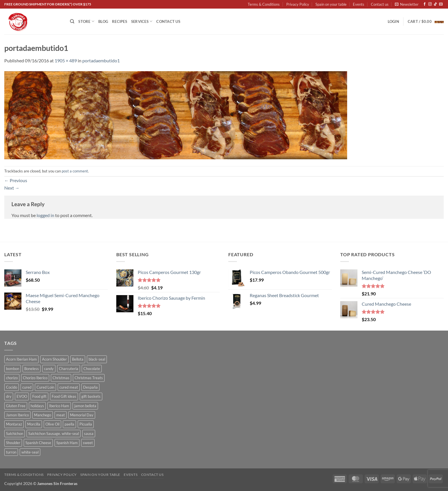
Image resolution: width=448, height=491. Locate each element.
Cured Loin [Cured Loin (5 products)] (45, 387)
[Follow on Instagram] (430, 4)
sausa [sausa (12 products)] (89, 434)
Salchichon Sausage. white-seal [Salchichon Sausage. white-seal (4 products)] (54, 434)
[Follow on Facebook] (425, 4)
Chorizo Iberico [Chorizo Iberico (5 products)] (35, 378)
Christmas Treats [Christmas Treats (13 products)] (89, 378)
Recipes (120, 21)
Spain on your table (331, 4)
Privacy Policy (298, 4)
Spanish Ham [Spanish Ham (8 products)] (67, 443)
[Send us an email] (441, 4)
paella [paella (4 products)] (69, 424)
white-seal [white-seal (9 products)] (30, 452)
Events (359, 4)
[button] (407, 4)
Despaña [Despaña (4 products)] (90, 387)
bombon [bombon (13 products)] (13, 369)
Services (142, 21)
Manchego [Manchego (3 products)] (43, 415)
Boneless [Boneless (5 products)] (32, 369)
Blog (103, 21)
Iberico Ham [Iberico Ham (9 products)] (59, 406)
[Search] (72, 21)
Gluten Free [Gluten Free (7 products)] (16, 406)
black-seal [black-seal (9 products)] (97, 359)
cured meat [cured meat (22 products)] (69, 387)
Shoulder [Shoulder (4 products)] (13, 443)
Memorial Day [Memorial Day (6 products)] (82, 415)
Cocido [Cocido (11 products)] (12, 387)
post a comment (75, 171)
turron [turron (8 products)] (11, 452)
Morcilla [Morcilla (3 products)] (34, 424)
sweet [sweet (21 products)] (88, 443)
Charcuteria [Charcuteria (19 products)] (69, 369)
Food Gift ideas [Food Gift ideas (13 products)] (64, 396)
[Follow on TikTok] (435, 4)
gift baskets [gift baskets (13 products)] (91, 396)
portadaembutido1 (101, 60)
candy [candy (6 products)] (49, 369)
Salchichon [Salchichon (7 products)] (15, 434)
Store (86, 21)
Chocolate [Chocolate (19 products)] (92, 369)
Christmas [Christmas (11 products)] (61, 378)
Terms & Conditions (264, 4)
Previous (16, 180)
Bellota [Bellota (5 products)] (78, 359)
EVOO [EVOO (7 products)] (22, 396)
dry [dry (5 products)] (9, 396)
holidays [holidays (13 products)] (37, 406)
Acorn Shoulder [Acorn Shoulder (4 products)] (54, 359)
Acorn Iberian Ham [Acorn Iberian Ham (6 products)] (21, 359)
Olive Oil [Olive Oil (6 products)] (52, 424)
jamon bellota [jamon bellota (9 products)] (85, 406)
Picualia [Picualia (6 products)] (86, 424)
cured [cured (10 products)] (27, 387)
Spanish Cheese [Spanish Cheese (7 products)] (38, 443)
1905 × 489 (66, 60)
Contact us (380, 4)
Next (12, 188)
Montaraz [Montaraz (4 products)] (14, 424)
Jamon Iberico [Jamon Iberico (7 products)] (17, 415)
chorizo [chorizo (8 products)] (12, 378)
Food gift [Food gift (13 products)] (39, 396)
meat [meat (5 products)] (61, 415)
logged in (45, 215)
